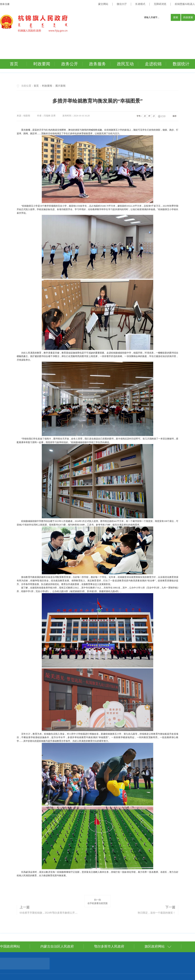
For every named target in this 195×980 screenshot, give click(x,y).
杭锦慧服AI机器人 (185, 4)
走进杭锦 (153, 64)
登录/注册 (5, 4)
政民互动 (125, 64)
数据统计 (181, 64)
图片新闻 (60, 86)
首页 (14, 64)
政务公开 (70, 64)
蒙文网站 (103, 4)
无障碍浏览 (160, 4)
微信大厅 (122, 4)
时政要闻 (42, 64)
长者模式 (140, 4)
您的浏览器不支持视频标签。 (90, 45)
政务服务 (97, 64)
